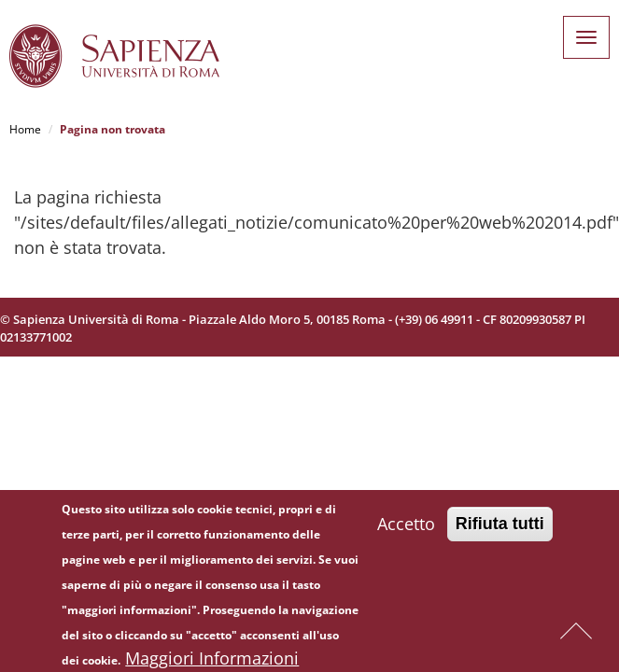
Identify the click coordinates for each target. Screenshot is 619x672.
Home (25, 129)
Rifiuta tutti (500, 530)
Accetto (406, 530)
